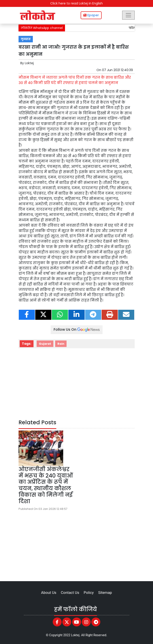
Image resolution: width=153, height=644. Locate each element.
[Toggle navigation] (128, 15)
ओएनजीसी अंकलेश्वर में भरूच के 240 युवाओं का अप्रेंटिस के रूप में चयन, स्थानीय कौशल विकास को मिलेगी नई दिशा (46, 485)
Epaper (91, 15)
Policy (89, 593)
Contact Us (70, 593)
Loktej (29, 63)
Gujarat (45, 344)
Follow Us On (77, 329)
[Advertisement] (77, 385)
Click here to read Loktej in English (76, 3)
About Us (49, 593)
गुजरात (26, 39)
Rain (61, 344)
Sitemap (105, 593)
